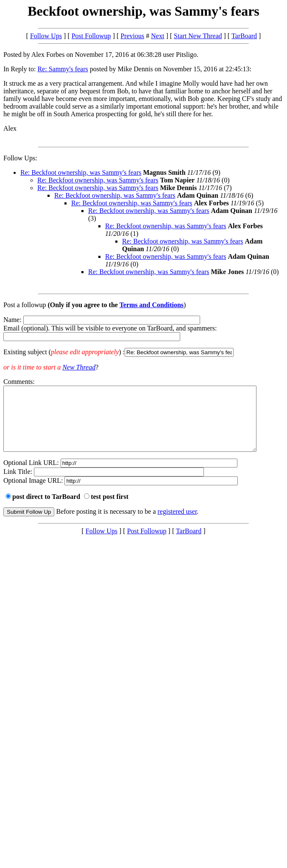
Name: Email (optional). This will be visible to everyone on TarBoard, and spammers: (143, 336)
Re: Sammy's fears (63, 69)
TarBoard (244, 36)
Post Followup (91, 36)
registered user (177, 524)
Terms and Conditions (152, 305)
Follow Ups (46, 36)
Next (157, 36)
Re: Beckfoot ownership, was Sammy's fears (81, 172)
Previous (132, 36)
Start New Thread (198, 36)
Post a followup (25, 305)
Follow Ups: (20, 158)
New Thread (79, 367)
